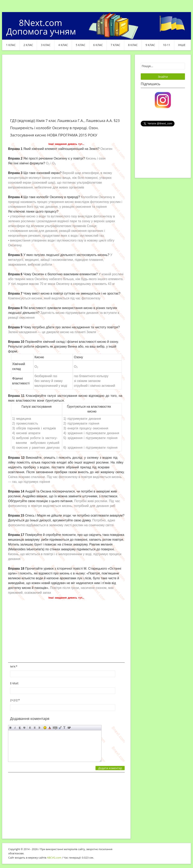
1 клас (11, 45)
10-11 (167, 45)
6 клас (98, 45)
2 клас (28, 45)
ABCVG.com (54, 858)
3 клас (46, 45)
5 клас (81, 45)
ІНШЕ (182, 45)
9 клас (150, 45)
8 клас (133, 45)
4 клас (63, 45)
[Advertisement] (66, 89)
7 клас (115, 45)
